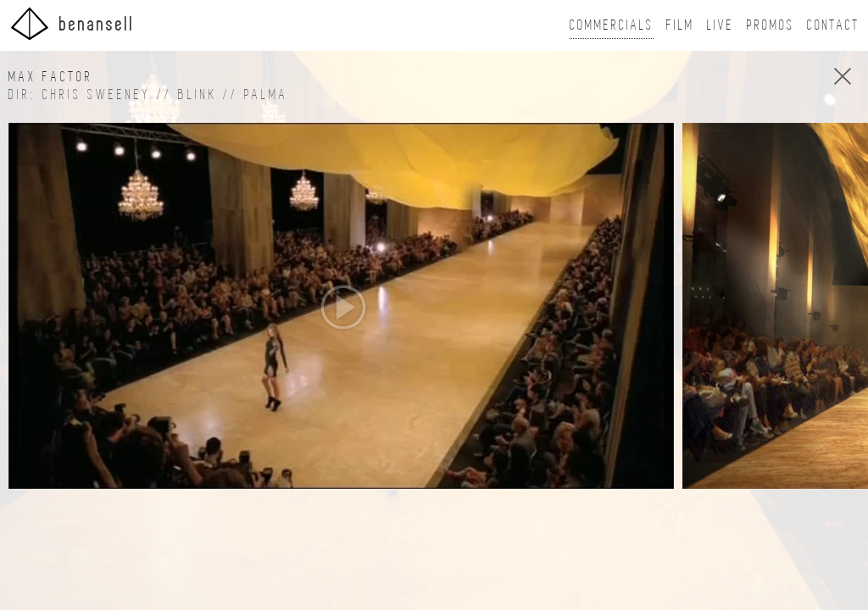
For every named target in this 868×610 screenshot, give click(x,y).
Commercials (612, 25)
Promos (771, 25)
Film (680, 25)
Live (721, 25)
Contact (833, 25)
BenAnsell (72, 23)
